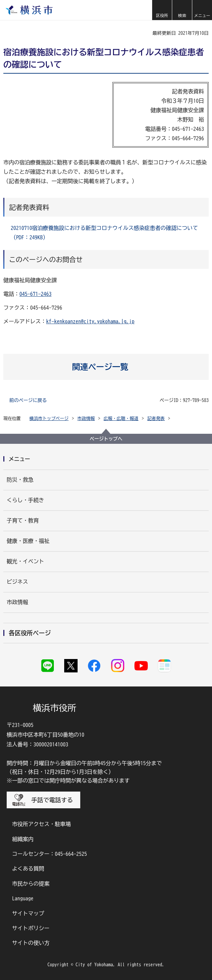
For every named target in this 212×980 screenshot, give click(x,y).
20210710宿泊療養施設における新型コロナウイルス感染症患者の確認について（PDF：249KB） (104, 233)
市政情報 (86, 419)
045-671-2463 (35, 294)
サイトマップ (28, 913)
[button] (162, 10)
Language (23, 898)
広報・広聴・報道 (121, 419)
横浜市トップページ (49, 419)
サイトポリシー (31, 928)
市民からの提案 (31, 884)
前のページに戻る (28, 400)
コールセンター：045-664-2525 (49, 854)
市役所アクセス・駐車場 (41, 824)
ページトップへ (106, 439)
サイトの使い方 (31, 943)
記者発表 (156, 419)
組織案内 (23, 839)
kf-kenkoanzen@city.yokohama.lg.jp (90, 321)
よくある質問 (28, 869)
